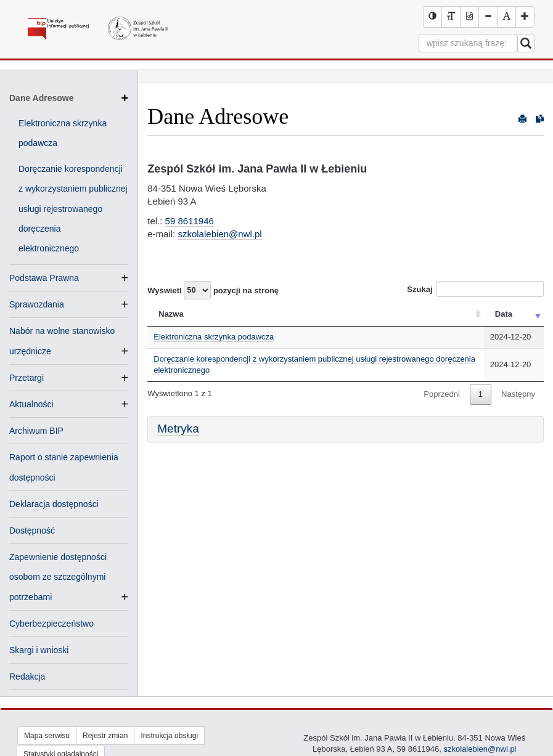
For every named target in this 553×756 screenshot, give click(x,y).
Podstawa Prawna (44, 278)
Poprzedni (442, 394)
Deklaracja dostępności (54, 504)
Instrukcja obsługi (169, 736)
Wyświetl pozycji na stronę (213, 290)
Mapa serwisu (47, 736)
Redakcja (27, 677)
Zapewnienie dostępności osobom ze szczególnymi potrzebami (58, 578)
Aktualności (31, 404)
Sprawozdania (37, 304)
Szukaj (475, 289)
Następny (518, 394)
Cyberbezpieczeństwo (51, 624)
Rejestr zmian (105, 736)
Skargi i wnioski (39, 650)
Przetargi (27, 378)
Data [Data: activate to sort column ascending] (504, 314)
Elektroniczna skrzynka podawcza (214, 337)
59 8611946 (190, 221)
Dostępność (32, 530)
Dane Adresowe (69, 98)
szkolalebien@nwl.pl (219, 234)
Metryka (178, 429)
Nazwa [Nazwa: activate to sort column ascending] (171, 314)
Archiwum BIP (36, 431)
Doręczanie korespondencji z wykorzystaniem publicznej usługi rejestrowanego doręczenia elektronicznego (73, 209)
